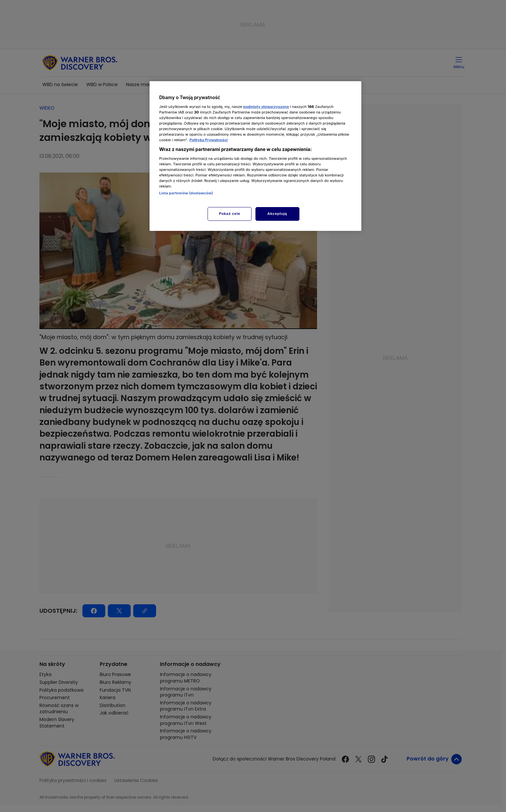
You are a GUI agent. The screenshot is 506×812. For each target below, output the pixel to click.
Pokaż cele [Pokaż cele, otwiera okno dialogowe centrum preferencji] (230, 214)
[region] (255, 156)
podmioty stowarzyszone (266, 107)
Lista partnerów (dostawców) (186, 193)
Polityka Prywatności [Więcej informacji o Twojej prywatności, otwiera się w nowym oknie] (208, 140)
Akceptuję (277, 214)
